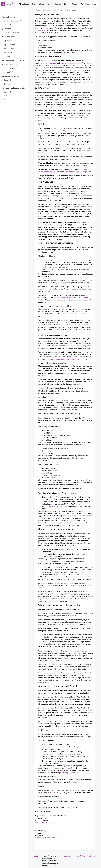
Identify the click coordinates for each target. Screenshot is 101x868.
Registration (52, 497)
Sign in (66, 4)
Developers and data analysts (13, 88)
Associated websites (88, 4)
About (42, 4)
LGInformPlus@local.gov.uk (45, 823)
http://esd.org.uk (50, 63)
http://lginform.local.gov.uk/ (70, 63)
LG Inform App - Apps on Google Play (77, 172)
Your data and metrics (10, 33)
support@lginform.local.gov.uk (47, 838)
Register (75, 4)
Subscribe (57, 4)
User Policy (58, 10)
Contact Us (68, 768)
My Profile (51, 506)
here (66, 84)
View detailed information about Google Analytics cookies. (67, 359)
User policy (68, 856)
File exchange (24, 4)
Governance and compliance (13, 60)
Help (49, 4)
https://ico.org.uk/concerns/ (67, 773)
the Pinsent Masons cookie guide (66, 298)
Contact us (47, 10)
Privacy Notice (70, 10)
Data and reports (8, 17)
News (34, 4)
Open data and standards (11, 76)
